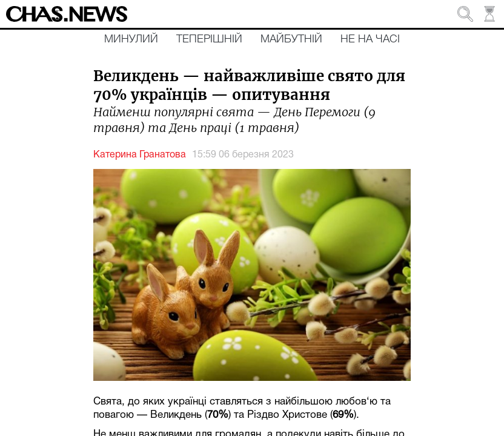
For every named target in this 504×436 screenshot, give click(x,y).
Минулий (131, 39)
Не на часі (370, 39)
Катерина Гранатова (140, 155)
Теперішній (209, 39)
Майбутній (291, 39)
